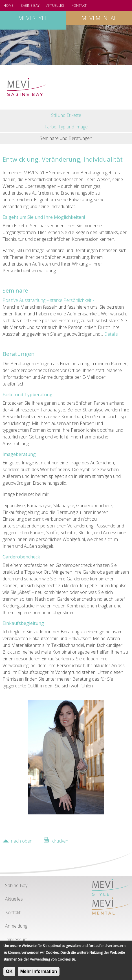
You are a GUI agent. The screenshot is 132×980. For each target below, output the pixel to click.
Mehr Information (39, 973)
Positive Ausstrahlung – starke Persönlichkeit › (48, 300)
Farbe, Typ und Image (66, 127)
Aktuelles (55, 5)
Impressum (16, 939)
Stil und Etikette (66, 115)
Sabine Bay (30, 5)
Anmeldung (16, 926)
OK (9, 973)
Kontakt (79, 5)
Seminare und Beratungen (66, 138)
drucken (60, 841)
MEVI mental (99, 18)
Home (8, 5)
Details (111, 334)
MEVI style (33, 18)
